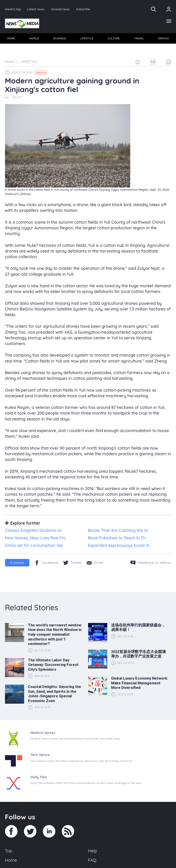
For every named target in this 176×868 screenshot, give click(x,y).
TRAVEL (139, 38)
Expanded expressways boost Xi (119, 545)
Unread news (60, 9)
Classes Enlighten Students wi (33, 530)
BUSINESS (60, 38)
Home (11, 860)
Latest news (36, 9)
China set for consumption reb (34, 545)
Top (9, 851)
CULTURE (114, 38)
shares (17, 563)
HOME (11, 38)
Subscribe (83, 9)
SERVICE (164, 38)
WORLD (34, 38)
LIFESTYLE (87, 38)
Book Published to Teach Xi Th (117, 538)
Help (93, 851)
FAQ (92, 860)
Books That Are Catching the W (118, 530)
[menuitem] (11, 38)
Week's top (13, 9)
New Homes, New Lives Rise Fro (35, 538)
